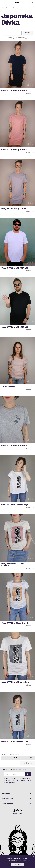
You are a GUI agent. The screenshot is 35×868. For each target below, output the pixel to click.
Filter (28, 33)
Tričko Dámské (8, 386)
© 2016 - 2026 (18, 814)
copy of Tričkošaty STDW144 (15, 90)
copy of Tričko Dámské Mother (16, 623)
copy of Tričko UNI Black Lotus (16, 682)
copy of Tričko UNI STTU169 (15, 268)
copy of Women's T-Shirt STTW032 (13, 565)
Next (32, 758)
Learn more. (23, 861)
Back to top (28, 763)
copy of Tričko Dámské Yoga (15, 505)
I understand (17, 864)
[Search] (17, 8)
